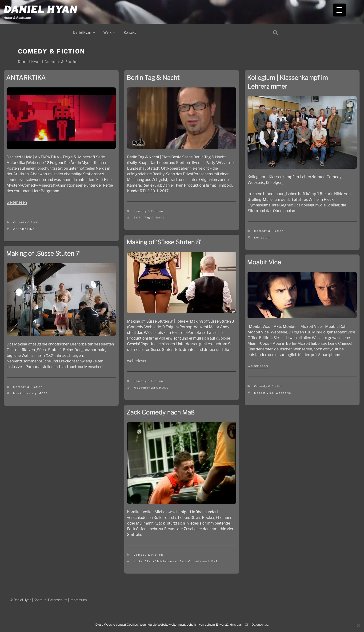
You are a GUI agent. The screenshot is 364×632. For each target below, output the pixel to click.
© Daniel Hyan (21, 600)
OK (247, 625)
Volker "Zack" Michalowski (156, 561)
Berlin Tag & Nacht (153, 78)
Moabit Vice (264, 262)
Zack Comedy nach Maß (161, 412)
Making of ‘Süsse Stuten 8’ (164, 242)
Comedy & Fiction (28, 222)
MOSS (164, 388)
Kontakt (132, 32)
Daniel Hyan (41, 10)
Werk (110, 32)
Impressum (78, 600)
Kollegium (262, 238)
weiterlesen (17, 202)
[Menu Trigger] (339, 10)
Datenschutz (58, 600)
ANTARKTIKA (26, 78)
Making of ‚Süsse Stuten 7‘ (43, 253)
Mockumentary (145, 388)
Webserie (283, 393)
